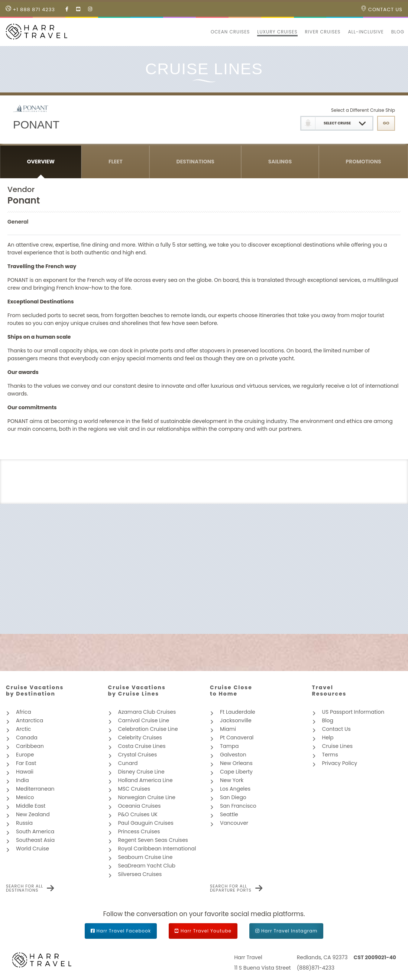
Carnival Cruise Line (144, 720)
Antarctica (30, 720)
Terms (330, 755)
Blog (398, 32)
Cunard (128, 763)
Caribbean (30, 746)
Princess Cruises (139, 831)
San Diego (233, 797)
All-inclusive (366, 32)
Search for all (25, 888)
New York (232, 780)
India (22, 780)
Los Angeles (235, 789)
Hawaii (25, 772)
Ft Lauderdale (238, 712)
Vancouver (234, 823)
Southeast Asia (35, 840)
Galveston (233, 755)
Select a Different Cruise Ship (363, 110)
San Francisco (238, 806)
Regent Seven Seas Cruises (153, 840)
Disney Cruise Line (141, 772)
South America (35, 831)
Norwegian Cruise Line (147, 797)
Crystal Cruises (138, 755)
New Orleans (236, 763)
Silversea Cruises (140, 874)
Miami (228, 729)
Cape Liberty (236, 772)
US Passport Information (353, 712)
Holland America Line (145, 780)
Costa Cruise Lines (142, 746)
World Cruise (33, 849)
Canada (27, 738)
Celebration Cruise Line (148, 729)
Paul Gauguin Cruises (146, 823)
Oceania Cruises (140, 806)
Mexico (25, 797)
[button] (203, 32)
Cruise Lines (338, 746)
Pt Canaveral (237, 738)
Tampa (229, 746)
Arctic (23, 729)
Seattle (229, 814)
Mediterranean (35, 789)
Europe (25, 755)
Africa (24, 712)
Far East (26, 763)
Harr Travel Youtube (206, 931)
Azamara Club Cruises (147, 712)
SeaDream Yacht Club (147, 866)
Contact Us (382, 9)
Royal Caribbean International (157, 849)
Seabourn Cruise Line (145, 857)
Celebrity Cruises (140, 738)
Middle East (31, 806)
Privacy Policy (340, 763)
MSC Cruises (134, 789)
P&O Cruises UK (138, 814)
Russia (24, 823)
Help (328, 738)
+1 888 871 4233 (30, 9)
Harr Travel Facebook (124, 931)
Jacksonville (236, 720)
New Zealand (33, 814)
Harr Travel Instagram (289, 931)
